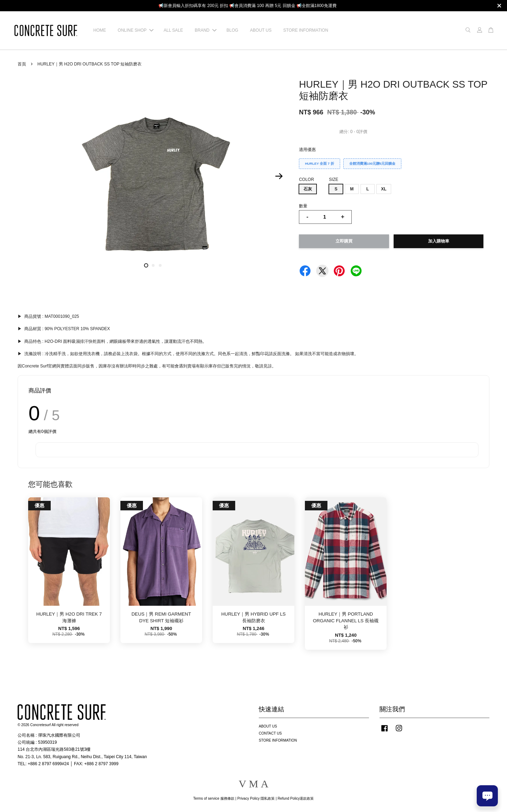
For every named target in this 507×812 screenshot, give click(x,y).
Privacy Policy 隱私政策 (256, 798)
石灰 (308, 189)
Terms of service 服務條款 (214, 798)
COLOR (306, 180)
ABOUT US (261, 30)
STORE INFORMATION (306, 30)
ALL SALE (173, 30)
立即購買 (344, 241)
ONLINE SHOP (136, 30)
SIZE (334, 180)
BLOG (232, 30)
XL (384, 189)
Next (279, 176)
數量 (303, 206)
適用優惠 (307, 150)
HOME (100, 30)
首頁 (22, 64)
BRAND (206, 30)
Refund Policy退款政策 (296, 798)
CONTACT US (270, 733)
